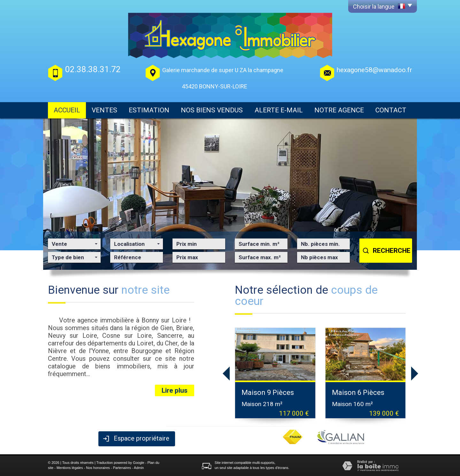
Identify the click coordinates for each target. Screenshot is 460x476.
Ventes (104, 110)
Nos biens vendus (212, 110)
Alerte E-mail (279, 110)
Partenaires (122, 468)
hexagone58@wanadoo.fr (374, 70)
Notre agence (339, 110)
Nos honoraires (98, 468)
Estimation (149, 110)
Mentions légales (70, 468)
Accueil (67, 110)
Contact (391, 110)
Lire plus (175, 390)
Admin (139, 468)
